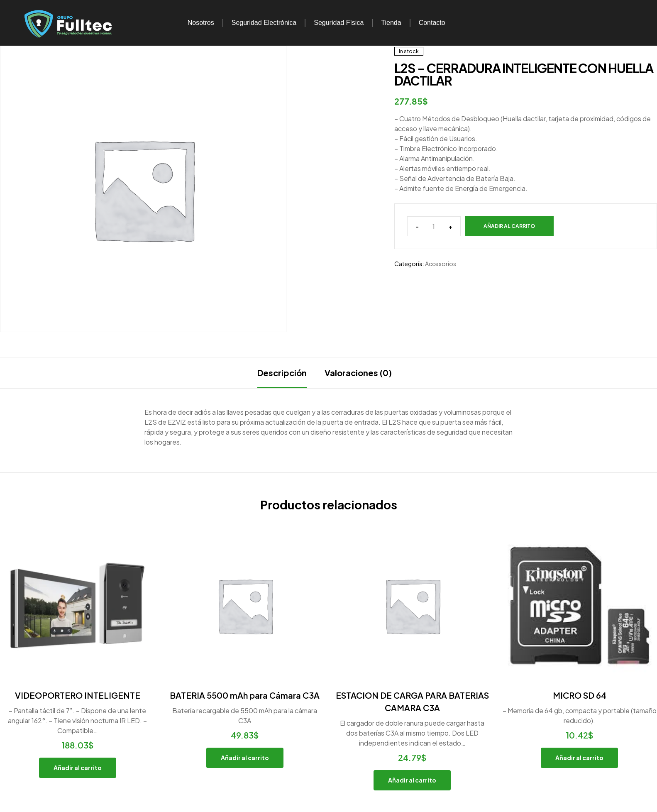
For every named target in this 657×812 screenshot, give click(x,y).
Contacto (432, 23)
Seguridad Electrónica (264, 23)
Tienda (391, 23)
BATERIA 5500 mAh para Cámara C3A (245, 695)
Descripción (282, 373)
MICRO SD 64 (580, 695)
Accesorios (441, 264)
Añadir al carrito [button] (78, 768)
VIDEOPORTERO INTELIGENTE (78, 695)
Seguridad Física (339, 23)
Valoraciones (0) (358, 373)
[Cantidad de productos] (434, 226)
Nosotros (201, 23)
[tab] (282, 373)
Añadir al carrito (509, 226)
